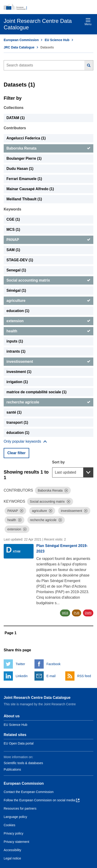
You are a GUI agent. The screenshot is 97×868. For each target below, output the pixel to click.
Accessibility (12, 850)
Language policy (15, 817)
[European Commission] (48, 7)
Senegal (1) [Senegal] (16, 270)
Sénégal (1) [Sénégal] (16, 290)
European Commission (21, 40)
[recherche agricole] (48, 402)
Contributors (15, 128)
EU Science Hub (57, 40)
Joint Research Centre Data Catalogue (37, 698)
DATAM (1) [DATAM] (16, 118)
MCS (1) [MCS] (13, 230)
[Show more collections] (25, 442)
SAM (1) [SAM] (13, 250)
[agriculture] (48, 301)
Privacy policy (14, 833)
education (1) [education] (18, 311)
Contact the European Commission (29, 792)
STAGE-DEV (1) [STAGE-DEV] (20, 260)
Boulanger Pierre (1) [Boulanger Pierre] (24, 158)
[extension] (48, 321)
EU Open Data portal (19, 743)
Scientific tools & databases (23, 763)
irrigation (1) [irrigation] (17, 382)
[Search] (89, 65)
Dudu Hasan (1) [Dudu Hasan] (20, 169)
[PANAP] (48, 240)
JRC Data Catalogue (19, 47)
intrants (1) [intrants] (16, 351)
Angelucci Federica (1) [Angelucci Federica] (26, 138)
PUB (77, 613)
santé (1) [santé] (14, 412)
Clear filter (16, 453)
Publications (12, 769)
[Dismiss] (66, 490)
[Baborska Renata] (48, 148)
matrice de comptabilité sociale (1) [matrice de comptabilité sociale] (36, 392)
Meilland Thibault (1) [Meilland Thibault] (24, 199)
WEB (65, 613)
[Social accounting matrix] (48, 280)
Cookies (10, 825)
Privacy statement (16, 842)
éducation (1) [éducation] (18, 433)
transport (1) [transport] (17, 422)
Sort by (58, 462)
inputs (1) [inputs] (15, 341)
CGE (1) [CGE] (13, 219)
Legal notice (12, 858)
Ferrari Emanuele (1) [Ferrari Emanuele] (24, 179)
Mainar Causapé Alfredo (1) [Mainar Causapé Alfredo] (30, 189)
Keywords (12, 209)
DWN (88, 613)
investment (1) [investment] (19, 372)
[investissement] (48, 362)
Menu (88, 22)
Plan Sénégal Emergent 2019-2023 (62, 548)
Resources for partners (20, 808)
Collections (14, 108)
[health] (48, 331)
